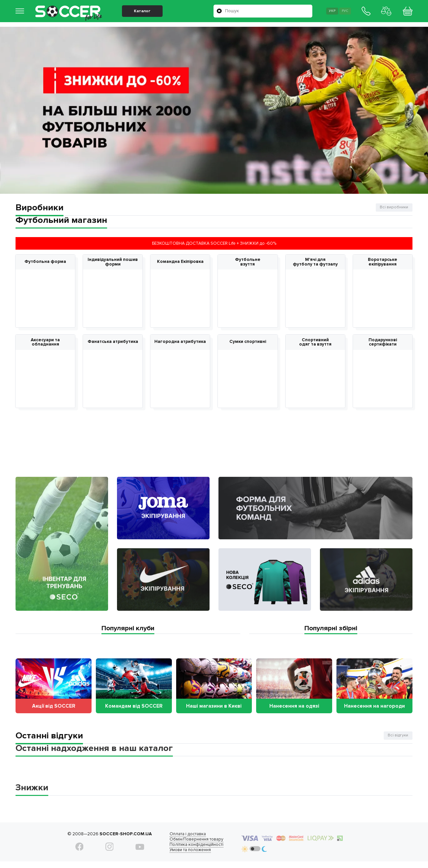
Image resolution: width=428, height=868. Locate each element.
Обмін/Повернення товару (189, 844)
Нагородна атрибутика (180, 343)
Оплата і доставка (180, 839)
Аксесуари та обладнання (45, 343)
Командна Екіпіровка (180, 262)
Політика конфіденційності (189, 849)
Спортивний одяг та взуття (315, 343)
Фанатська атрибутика (113, 343)
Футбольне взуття (248, 262)
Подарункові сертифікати (383, 343)
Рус (342, 13)
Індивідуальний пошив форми (113, 262)
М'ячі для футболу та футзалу (315, 262)
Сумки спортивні (248, 343)
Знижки (32, 792)
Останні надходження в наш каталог (94, 753)
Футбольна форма (45, 262)
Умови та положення (183, 855)
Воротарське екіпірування (383, 262)
